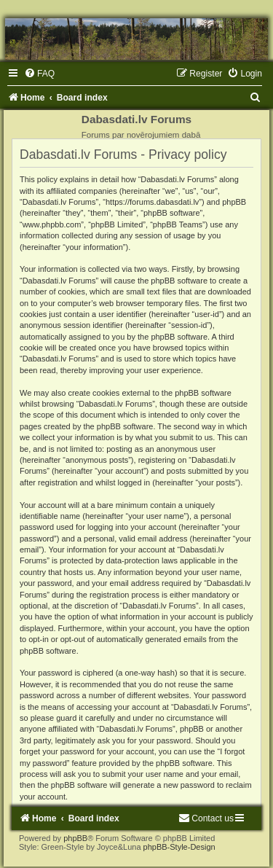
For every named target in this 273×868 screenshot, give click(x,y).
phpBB (75, 838)
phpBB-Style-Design (179, 847)
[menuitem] (39, 74)
